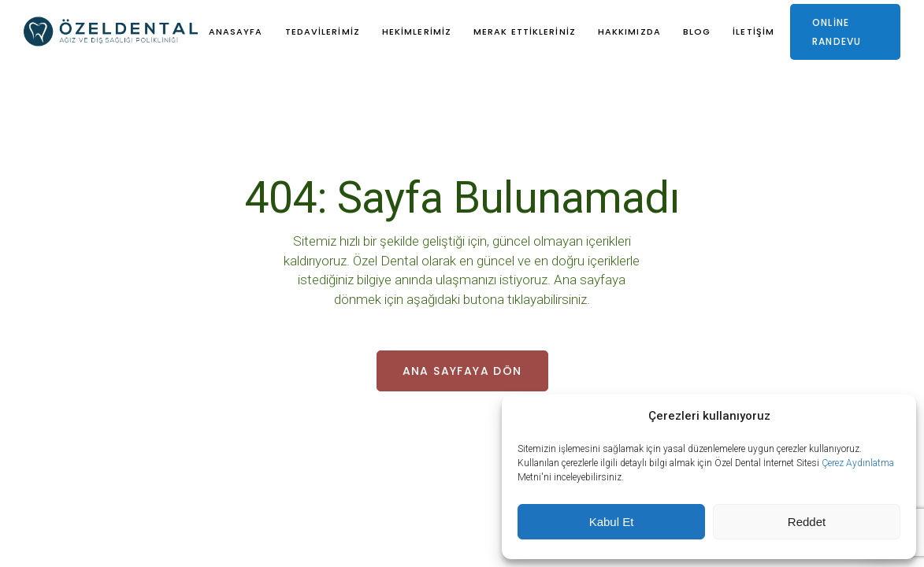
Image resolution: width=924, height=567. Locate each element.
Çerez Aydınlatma (858, 463)
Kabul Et (612, 522)
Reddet (807, 522)
